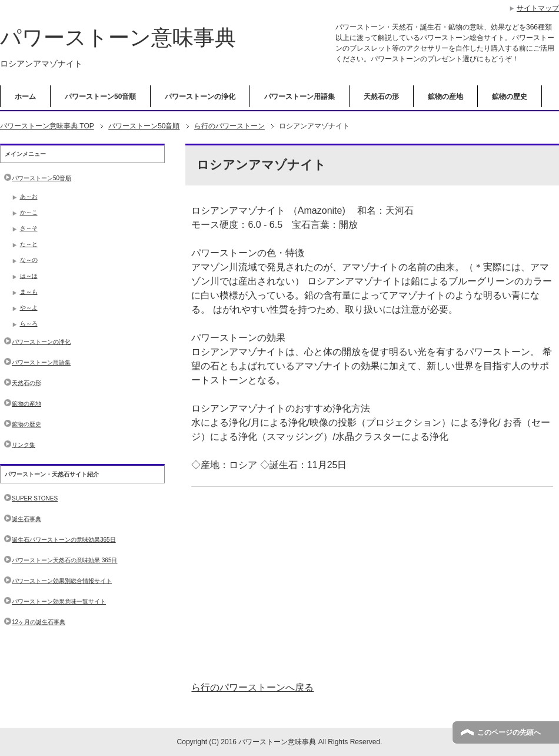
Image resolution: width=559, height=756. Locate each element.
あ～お (29, 196)
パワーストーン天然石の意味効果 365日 (64, 560)
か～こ (29, 212)
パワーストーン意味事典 (118, 37)
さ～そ (29, 228)
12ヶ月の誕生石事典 (39, 622)
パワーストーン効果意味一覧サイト (59, 601)
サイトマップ (538, 8)
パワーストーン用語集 (300, 97)
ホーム (25, 97)
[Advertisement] (372, 584)
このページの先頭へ (509, 732)
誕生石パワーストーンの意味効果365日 (64, 540)
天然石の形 (381, 97)
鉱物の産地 (445, 97)
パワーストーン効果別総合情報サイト (62, 581)
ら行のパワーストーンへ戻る (252, 687)
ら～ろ (29, 324)
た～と (29, 244)
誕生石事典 (26, 519)
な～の (29, 260)
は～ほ (29, 276)
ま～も (29, 292)
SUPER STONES (35, 498)
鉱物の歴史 (510, 97)
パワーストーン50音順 (100, 97)
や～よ (29, 308)
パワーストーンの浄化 (200, 97)
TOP (47, 126)
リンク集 (24, 445)
